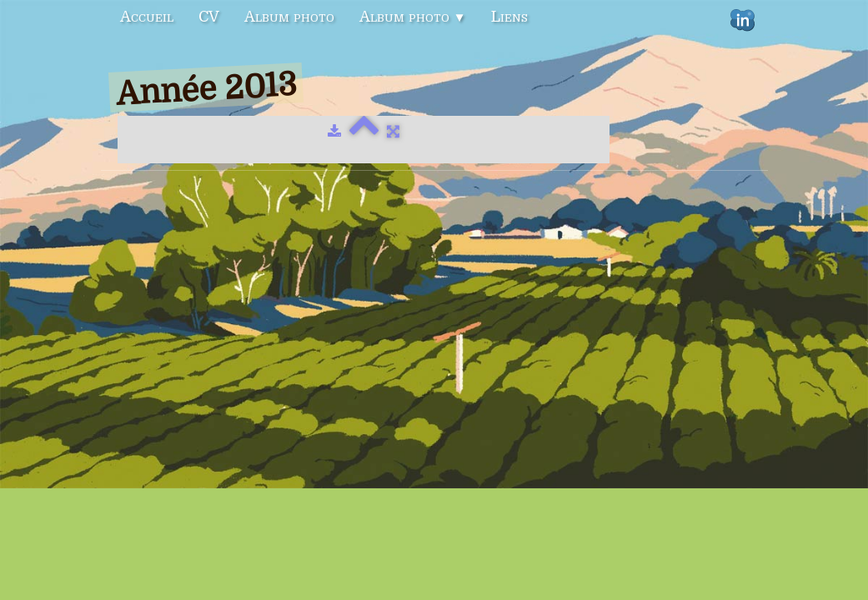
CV (209, 17)
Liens (509, 17)
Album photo (289, 17)
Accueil (147, 17)
